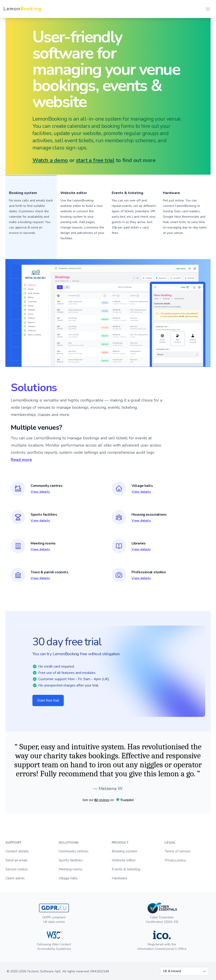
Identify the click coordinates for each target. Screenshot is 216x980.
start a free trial (95, 160)
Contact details (17, 851)
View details (40, 492)
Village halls (68, 878)
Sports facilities (71, 860)
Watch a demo (50, 160)
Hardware (171, 193)
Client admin (15, 878)
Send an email (16, 860)
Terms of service (177, 851)
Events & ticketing (126, 869)
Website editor (124, 860)
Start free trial (48, 700)
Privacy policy (175, 860)
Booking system (124, 851)
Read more (21, 460)
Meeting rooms (70, 869)
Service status (17, 869)
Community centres (74, 851)
